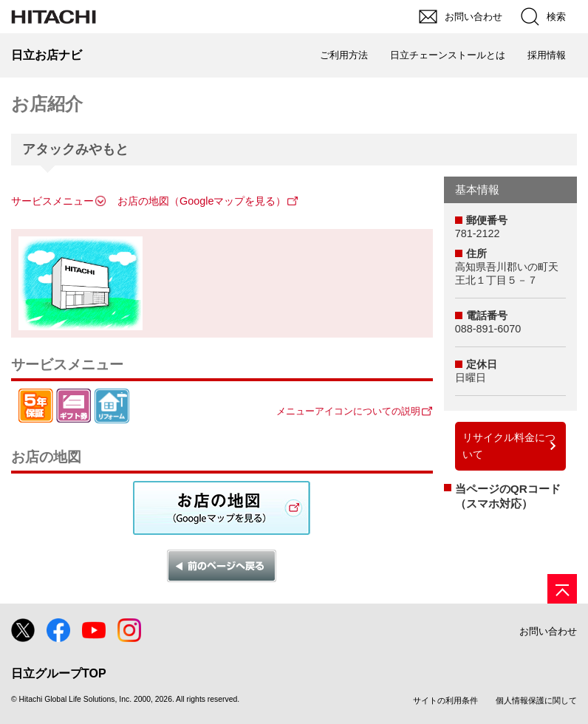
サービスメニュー (52, 201)
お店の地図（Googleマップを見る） (202, 201)
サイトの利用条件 (445, 700)
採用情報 (547, 55)
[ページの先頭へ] (562, 589)
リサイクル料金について (509, 446)
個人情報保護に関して (536, 700)
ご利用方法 (344, 55)
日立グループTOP (59, 673)
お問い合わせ (548, 631)
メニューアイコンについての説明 (348, 411)
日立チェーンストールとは (448, 55)
